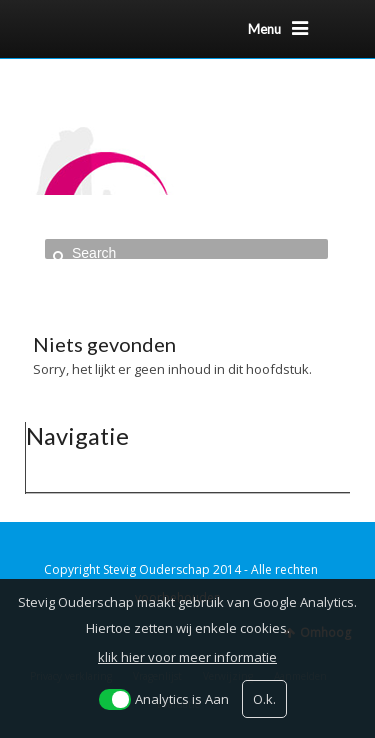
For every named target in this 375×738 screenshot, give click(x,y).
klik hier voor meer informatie (187, 657)
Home (70, 275)
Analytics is (182, 699)
